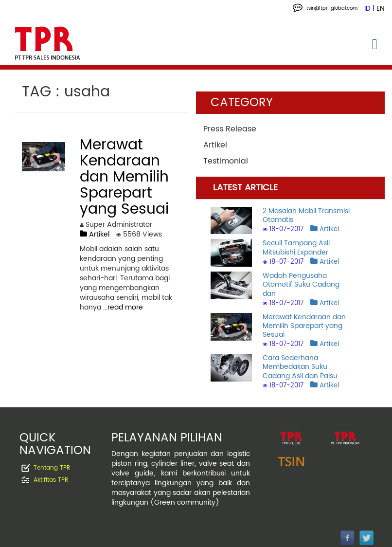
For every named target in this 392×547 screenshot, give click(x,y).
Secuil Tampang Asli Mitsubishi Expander (296, 247)
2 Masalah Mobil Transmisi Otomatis (306, 215)
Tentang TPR (52, 468)
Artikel (95, 234)
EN (381, 9)
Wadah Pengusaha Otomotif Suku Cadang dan (301, 284)
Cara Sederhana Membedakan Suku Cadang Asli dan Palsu (300, 367)
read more (125, 307)
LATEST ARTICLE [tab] (245, 188)
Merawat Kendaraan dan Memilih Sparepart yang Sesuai (304, 326)
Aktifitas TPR (51, 481)
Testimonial (226, 161)
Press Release (230, 129)
